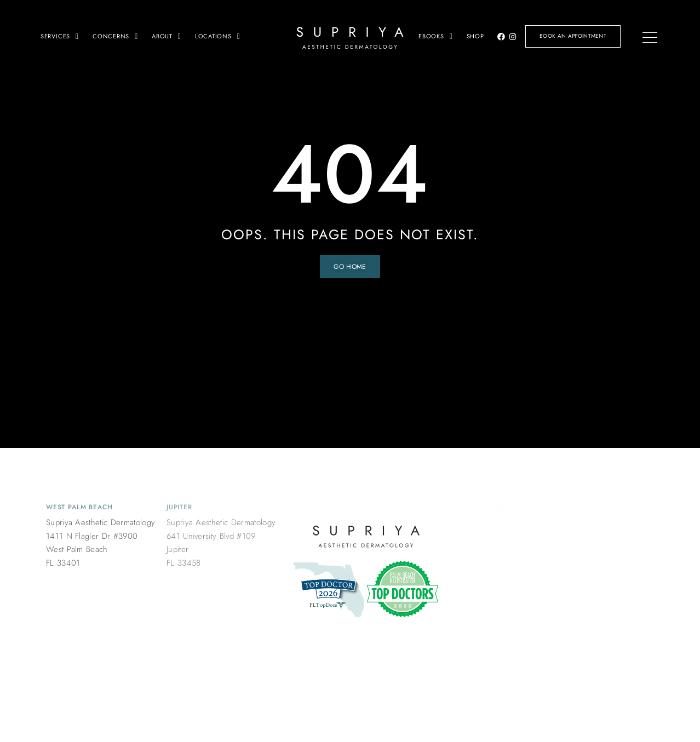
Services (60, 36)
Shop (475, 36)
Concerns (115, 36)
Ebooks (436, 36)
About (167, 36)
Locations (218, 36)
